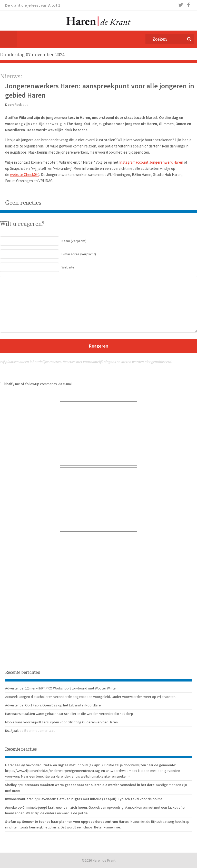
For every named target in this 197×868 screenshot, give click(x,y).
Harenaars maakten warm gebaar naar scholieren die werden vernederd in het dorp (69, 714)
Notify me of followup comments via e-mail (38, 384)
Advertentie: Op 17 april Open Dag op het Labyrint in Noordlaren (54, 705)
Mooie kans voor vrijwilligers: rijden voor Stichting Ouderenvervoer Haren (61, 722)
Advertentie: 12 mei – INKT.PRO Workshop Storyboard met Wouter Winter (61, 688)
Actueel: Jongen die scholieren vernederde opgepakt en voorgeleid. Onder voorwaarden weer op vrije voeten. (91, 697)
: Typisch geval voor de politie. (140, 799)
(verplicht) (43, 241)
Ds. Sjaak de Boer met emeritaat (30, 731)
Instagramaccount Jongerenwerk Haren (151, 162)
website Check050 (25, 175)
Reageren (99, 346)
